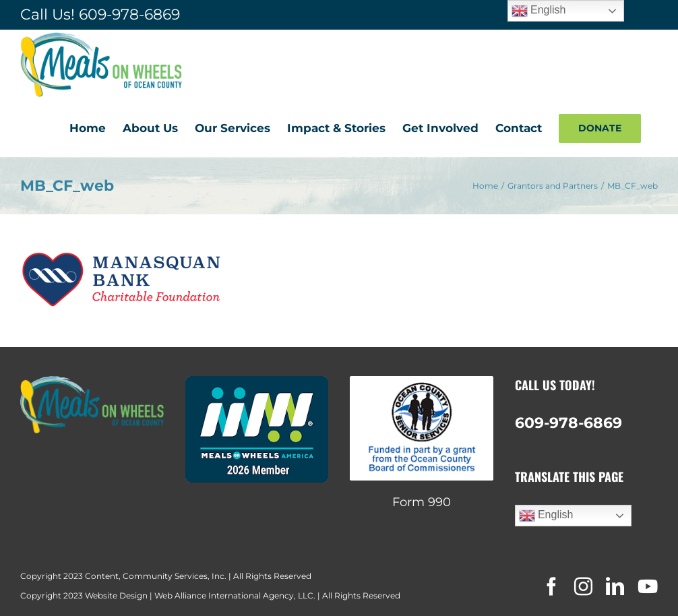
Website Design (116, 595)
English (546, 516)
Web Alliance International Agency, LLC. (235, 595)
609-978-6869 (129, 14)
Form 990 (422, 502)
